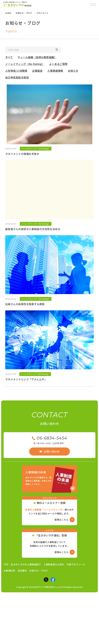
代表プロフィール (76, 564)
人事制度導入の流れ (54, 564)
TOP (6, 564)
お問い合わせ (50, 451)
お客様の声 (9, 571)
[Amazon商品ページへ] (49, 479)
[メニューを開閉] (93, 4)
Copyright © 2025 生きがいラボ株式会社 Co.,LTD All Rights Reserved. (49, 587)
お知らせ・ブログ (39, 571)
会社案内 (22, 571)
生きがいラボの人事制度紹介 (26, 564)
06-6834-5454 (49, 438)
